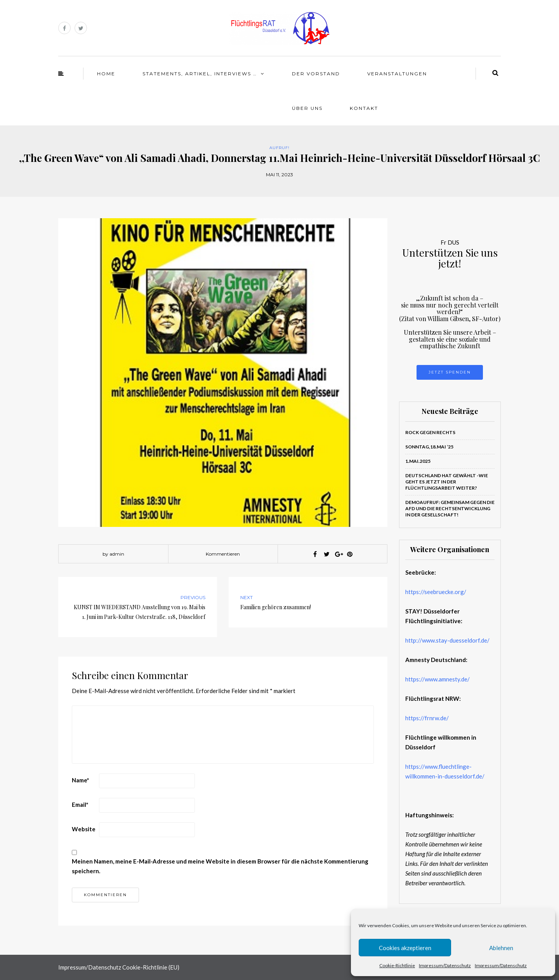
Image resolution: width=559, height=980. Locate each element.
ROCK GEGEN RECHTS (430, 432)
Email (80, 805)
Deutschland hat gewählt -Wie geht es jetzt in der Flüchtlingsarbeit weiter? (447, 482)
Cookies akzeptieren (405, 948)
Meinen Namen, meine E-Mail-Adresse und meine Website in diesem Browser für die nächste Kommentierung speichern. (220, 866)
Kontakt (364, 108)
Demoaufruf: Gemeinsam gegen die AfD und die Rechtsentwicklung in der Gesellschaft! (450, 508)
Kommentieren (223, 554)
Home (106, 74)
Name (81, 780)
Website (84, 829)
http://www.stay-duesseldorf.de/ (447, 640)
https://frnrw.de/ (427, 718)
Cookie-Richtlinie (397, 965)
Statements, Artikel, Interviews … (200, 74)
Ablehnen (501, 948)
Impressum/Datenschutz (445, 965)
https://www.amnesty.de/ (437, 679)
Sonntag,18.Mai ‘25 (429, 447)
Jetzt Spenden (450, 372)
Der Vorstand (316, 74)
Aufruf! (279, 148)
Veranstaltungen (397, 74)
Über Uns (307, 108)
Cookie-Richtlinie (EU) (151, 967)
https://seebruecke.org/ (436, 592)
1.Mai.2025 (418, 461)
